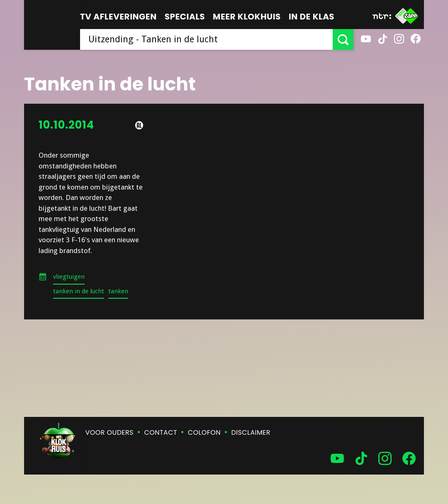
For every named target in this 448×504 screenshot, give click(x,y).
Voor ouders (110, 432)
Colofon (204, 432)
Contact (161, 432)
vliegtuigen (69, 277)
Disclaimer (251, 432)
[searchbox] (206, 39)
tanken (118, 291)
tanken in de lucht (79, 291)
